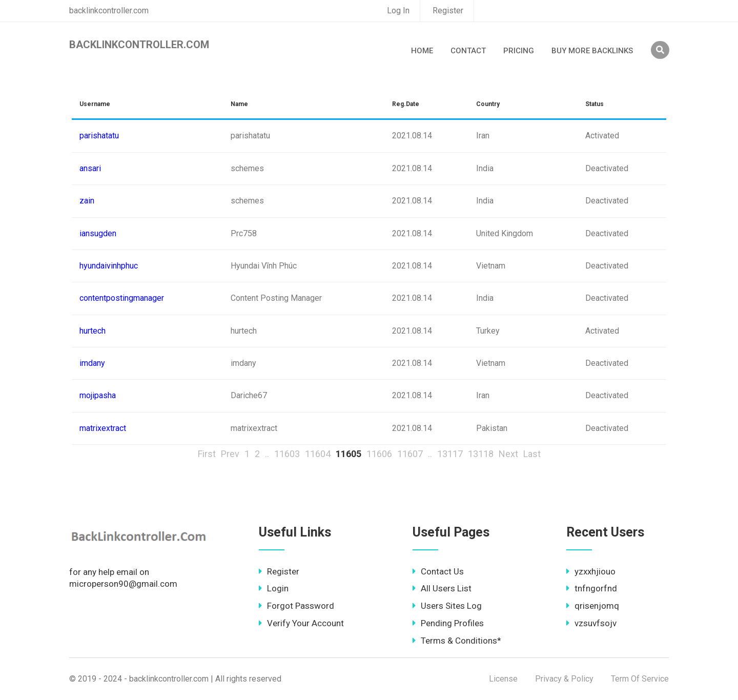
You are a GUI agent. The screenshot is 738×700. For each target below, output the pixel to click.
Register (448, 11)
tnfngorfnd (592, 588)
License (503, 679)
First (207, 454)
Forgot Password (296, 606)
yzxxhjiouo (591, 571)
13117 (450, 454)
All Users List (442, 588)
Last (532, 454)
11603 (287, 454)
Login (274, 588)
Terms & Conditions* (457, 641)
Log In (398, 11)
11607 (410, 454)
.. (267, 454)
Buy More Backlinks (592, 51)
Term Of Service (640, 679)
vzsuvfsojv (591, 623)
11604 (318, 454)
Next (508, 454)
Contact (468, 51)
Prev (230, 454)
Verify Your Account (301, 623)
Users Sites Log (447, 606)
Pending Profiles (448, 623)
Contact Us (438, 571)
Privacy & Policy (564, 679)
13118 (481, 454)
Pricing (519, 51)
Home (422, 51)
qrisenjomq (593, 606)
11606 (379, 454)
